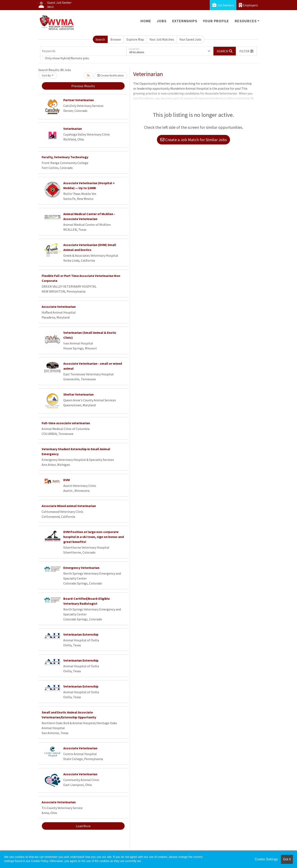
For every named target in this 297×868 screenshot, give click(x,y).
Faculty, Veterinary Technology (65, 157)
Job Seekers (223, 5)
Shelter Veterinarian (78, 394)
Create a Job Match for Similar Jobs (193, 140)
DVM (67, 480)
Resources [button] (246, 21)
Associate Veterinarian (59, 307)
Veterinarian (73, 129)
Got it (287, 859)
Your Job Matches (162, 39)
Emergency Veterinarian (81, 568)
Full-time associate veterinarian (66, 423)
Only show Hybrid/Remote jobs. (67, 58)
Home (146, 21)
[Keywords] (83, 51)
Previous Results (83, 86)
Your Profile (216, 21)
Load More (83, 826)
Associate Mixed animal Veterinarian (69, 506)
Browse (116, 39)
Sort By (46, 75)
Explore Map (135, 39)
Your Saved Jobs (190, 39)
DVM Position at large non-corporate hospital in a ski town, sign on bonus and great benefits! (94, 537)
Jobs (161, 21)
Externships (185, 21)
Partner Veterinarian (79, 100)
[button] (246, 51)
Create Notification (111, 75)
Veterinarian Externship (81, 634)
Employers (248, 5)
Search (100, 39)
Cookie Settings (266, 859)
